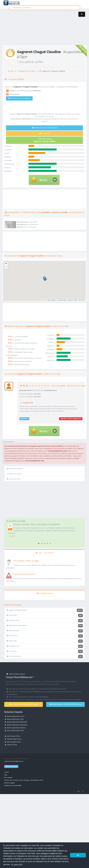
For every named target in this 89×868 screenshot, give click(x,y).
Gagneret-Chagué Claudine (17, 610)
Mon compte (8, 777)
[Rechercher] (44, 8)
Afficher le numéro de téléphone (20, 98)
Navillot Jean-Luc (13, 646)
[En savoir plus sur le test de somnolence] (9, 575)
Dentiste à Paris (11, 745)
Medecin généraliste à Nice (14, 730)
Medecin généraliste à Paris (15, 716)
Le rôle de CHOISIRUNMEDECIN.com (24, 704)
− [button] (6, 267)
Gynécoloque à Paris (13, 736)
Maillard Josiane (13, 620)
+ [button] (6, 264)
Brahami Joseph (13, 631)
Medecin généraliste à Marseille (16, 722)
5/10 (10, 340)
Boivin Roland (12, 636)
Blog (6, 775)
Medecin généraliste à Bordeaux (16, 725)
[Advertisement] (32, 29)
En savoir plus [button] (17, 864)
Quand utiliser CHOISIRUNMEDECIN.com (66, 704)
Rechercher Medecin (15, 469)
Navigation (45, 133)
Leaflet (48, 300)
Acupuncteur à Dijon (27, 71)
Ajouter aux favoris (14, 474)
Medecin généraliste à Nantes (15, 728)
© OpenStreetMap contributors (65, 300)
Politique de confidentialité (13, 785)
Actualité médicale (45, 593)
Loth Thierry (12, 651)
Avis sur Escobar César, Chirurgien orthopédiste (37, 524)
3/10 (10, 343)
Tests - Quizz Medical (45, 553)
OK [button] (78, 855)
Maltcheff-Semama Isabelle (17, 625)
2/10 (10, 352)
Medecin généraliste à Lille (14, 719)
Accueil (11, 71)
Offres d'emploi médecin (16, 674)
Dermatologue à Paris (13, 742)
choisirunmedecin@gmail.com (14, 761)
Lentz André (12, 615)
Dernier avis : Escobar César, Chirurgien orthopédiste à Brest (24, 780)
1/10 (10, 336)
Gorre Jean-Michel (14, 656)
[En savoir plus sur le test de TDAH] (9, 562)
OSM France (82, 300)
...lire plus (12, 536)
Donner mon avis (14, 479)
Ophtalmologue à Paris (13, 739)
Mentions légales (10, 783)
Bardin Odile (12, 641)
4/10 (10, 358)
